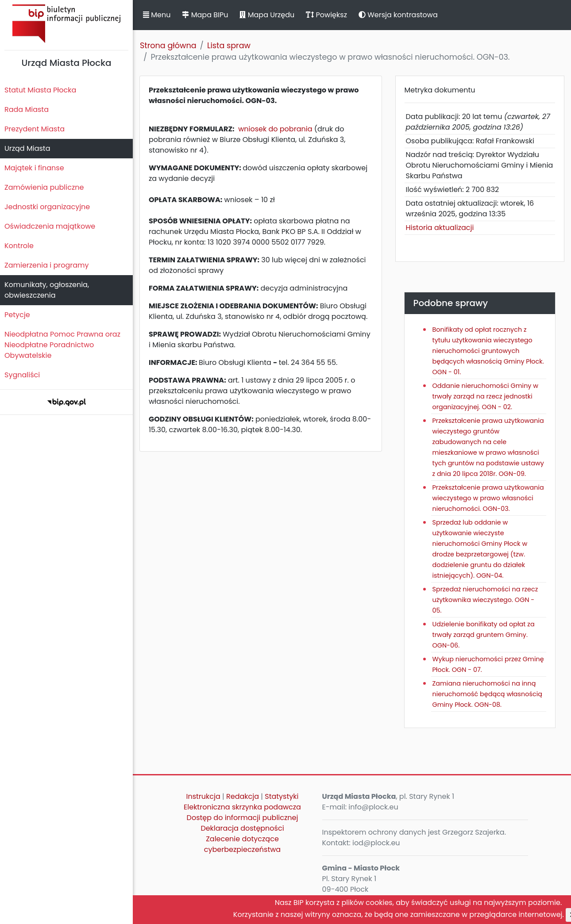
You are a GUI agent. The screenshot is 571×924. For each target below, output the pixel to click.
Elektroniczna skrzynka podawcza (242, 807)
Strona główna (168, 46)
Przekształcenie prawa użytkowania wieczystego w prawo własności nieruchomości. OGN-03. (488, 498)
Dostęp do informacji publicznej (243, 818)
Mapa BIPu (205, 15)
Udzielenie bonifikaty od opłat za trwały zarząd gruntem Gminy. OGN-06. (484, 635)
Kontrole (19, 246)
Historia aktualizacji (440, 228)
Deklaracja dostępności (242, 828)
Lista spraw (229, 46)
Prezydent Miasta (35, 129)
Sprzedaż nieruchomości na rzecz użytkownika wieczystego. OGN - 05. (485, 600)
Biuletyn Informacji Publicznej (66, 24)
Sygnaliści (22, 375)
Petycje (17, 315)
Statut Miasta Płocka (40, 90)
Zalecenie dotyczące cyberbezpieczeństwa (242, 844)
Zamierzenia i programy (47, 265)
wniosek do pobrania (275, 129)
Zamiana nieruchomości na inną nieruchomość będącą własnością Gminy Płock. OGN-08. (488, 694)
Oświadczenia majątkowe (50, 226)
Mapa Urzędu (267, 15)
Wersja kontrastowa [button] (398, 15)
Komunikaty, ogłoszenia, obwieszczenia (47, 290)
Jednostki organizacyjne (47, 207)
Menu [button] (157, 15)
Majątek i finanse (34, 168)
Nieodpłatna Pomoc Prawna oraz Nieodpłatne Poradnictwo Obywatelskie (62, 345)
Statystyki (282, 796)
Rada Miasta (27, 109)
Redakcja (243, 796)
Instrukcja (203, 796)
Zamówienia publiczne (44, 187)
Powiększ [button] (326, 15)
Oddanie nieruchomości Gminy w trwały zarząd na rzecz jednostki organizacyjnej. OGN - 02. (486, 396)
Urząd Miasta (27, 148)
